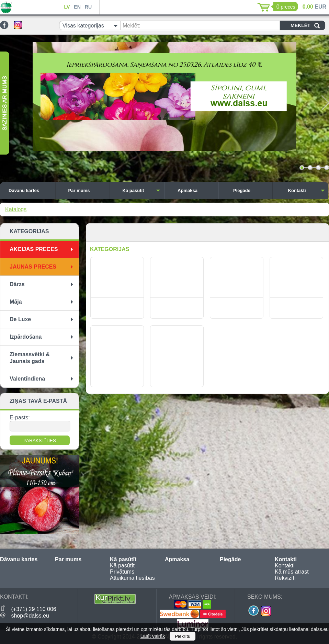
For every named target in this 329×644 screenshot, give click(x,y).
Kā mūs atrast (292, 572)
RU (88, 7)
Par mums (87, 190)
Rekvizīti (285, 578)
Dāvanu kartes (30, 190)
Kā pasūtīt (141, 190)
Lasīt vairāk (153, 636)
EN (77, 7)
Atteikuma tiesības (132, 578)
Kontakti (307, 190)
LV (67, 7)
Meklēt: (132, 26)
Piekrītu (183, 636)
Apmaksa (196, 190)
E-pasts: (20, 417)
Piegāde (251, 190)
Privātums (122, 572)
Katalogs (16, 209)
